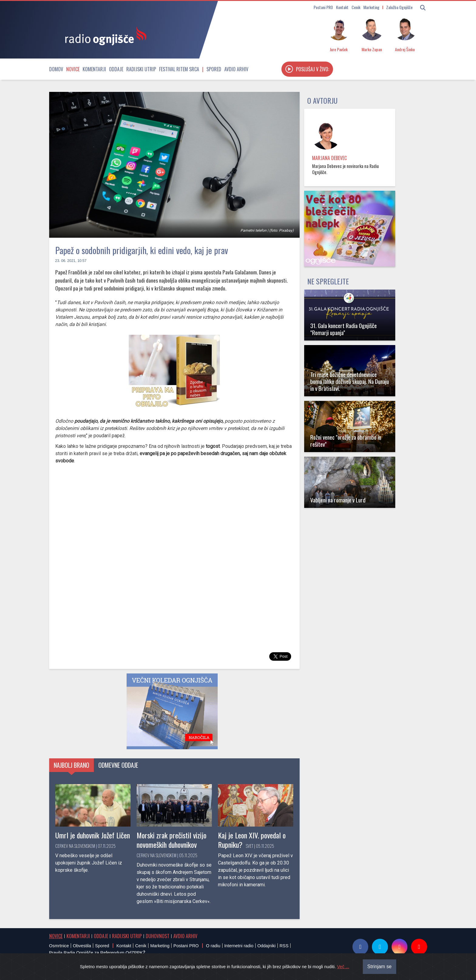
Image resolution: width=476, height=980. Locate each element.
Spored (214, 69)
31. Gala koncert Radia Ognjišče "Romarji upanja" (343, 329)
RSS (284, 946)
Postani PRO (323, 7)
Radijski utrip (141, 69)
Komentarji (94, 69)
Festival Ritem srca (179, 69)
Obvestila (82, 946)
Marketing (371, 7)
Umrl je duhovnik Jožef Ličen (93, 835)
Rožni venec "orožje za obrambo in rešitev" (346, 441)
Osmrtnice (59, 946)
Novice (73, 69)
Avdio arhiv (236, 69)
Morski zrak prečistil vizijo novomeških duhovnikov (172, 840)
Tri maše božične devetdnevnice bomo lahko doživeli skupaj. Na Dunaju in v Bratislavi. (350, 381)
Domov (56, 69)
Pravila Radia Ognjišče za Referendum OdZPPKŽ (97, 953)
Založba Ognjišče (399, 7)
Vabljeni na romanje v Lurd (338, 500)
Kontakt (342, 7)
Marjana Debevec (329, 158)
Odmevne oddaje (118, 765)
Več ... (343, 967)
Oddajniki (267, 946)
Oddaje (116, 69)
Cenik (356, 7)
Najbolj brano (71, 765)
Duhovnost (158, 936)
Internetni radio (239, 946)
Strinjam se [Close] (379, 967)
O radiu (213, 946)
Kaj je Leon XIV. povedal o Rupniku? (252, 840)
